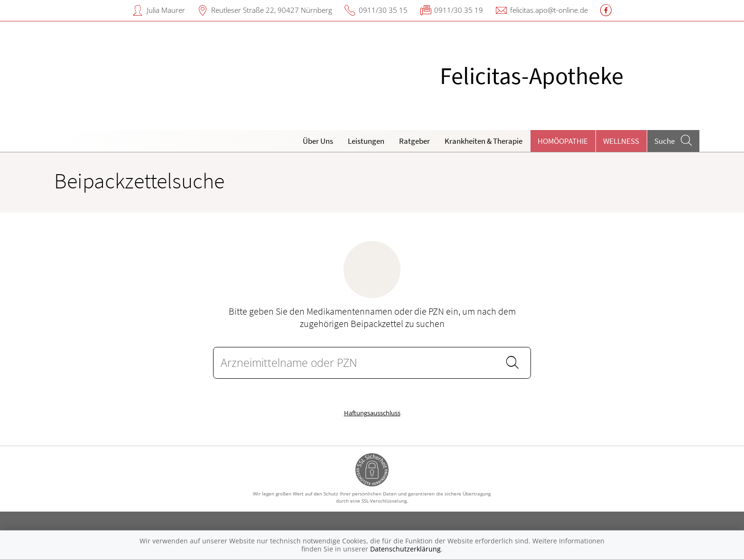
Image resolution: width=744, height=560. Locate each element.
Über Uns (318, 141)
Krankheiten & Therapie (484, 141)
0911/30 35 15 (383, 10)
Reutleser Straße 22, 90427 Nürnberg (272, 10)
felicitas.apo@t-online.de (549, 10)
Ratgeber (414, 141)
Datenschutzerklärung (405, 549)
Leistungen (366, 141)
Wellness (621, 141)
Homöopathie (563, 141)
